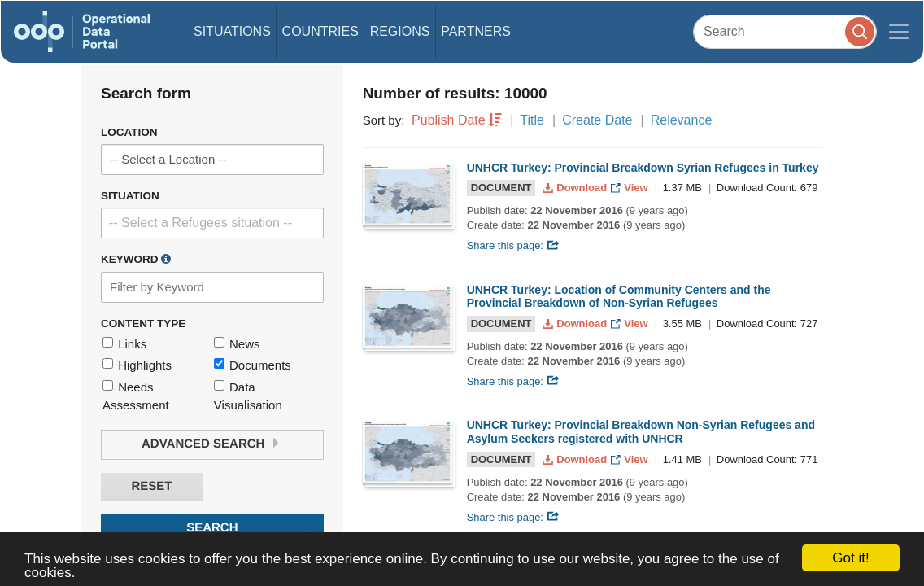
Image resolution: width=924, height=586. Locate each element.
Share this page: (513, 245)
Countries (320, 31)
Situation (130, 196)
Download (576, 188)
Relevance (682, 120)
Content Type (143, 324)
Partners (476, 31)
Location (129, 132)
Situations (232, 31)
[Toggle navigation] (899, 32)
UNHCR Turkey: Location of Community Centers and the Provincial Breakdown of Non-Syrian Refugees (619, 297)
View (631, 188)
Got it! (850, 558)
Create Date (597, 120)
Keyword (136, 259)
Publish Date (449, 120)
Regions (400, 31)
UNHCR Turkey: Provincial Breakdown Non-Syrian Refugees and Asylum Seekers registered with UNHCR (641, 432)
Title (532, 120)
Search (212, 528)
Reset (151, 486)
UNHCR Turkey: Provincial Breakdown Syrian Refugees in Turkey (643, 168)
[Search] (785, 31)
